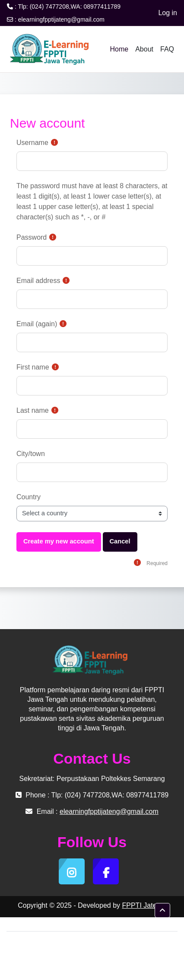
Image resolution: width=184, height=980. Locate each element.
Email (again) (37, 324)
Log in (168, 13)
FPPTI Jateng (143, 905)
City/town (31, 454)
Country (29, 497)
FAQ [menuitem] (167, 49)
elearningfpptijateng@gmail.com (61, 19)
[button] (162, 910)
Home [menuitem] (119, 49)
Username (32, 143)
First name (33, 367)
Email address (38, 281)
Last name (33, 410)
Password (32, 237)
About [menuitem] (144, 49)
